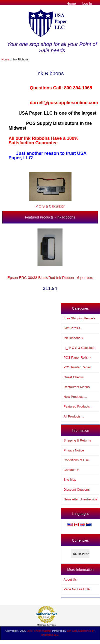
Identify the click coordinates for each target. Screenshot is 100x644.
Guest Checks (73, 377)
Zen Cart (72, 631)
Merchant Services (46, 625)
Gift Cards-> (72, 328)
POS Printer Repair (77, 367)
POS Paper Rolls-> (77, 357)
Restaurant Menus (76, 387)
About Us (70, 579)
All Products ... (74, 416)
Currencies (80, 540)
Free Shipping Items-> (79, 318)
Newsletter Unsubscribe (80, 499)
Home (71, 3)
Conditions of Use (76, 460)
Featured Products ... (78, 406)
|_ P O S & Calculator (79, 348)
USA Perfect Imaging (39, 631)
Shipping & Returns (77, 440)
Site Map (70, 480)
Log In (87, 3)
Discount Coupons (76, 490)
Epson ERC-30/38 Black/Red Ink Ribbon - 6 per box (50, 278)
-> (73, 338)
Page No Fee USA (77, 589)
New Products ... (75, 397)
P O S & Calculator (50, 204)
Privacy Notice (74, 450)
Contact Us (71, 470)
